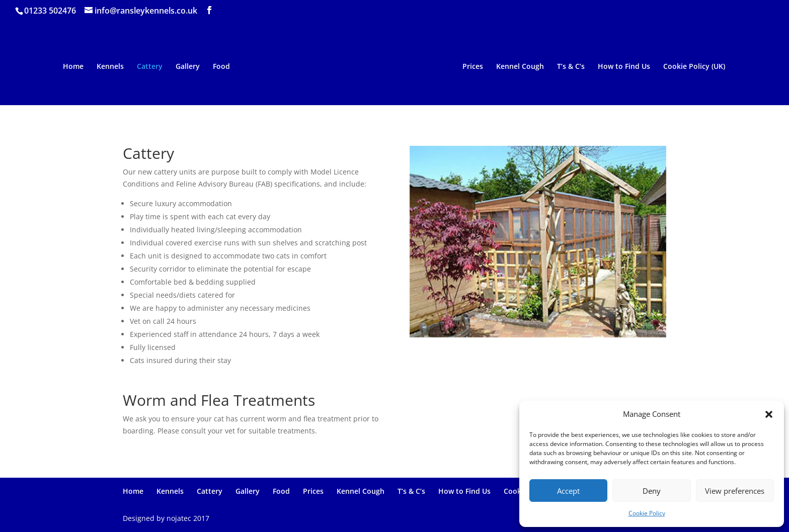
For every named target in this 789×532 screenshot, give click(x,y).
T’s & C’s (573, 67)
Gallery (186, 67)
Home (71, 67)
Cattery (148, 67)
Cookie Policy (647, 513)
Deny (652, 491)
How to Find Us (626, 67)
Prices (475, 67)
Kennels (108, 67)
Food (219, 67)
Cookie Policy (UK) (696, 67)
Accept (568, 491)
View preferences (735, 491)
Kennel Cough (522, 67)
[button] (769, 414)
